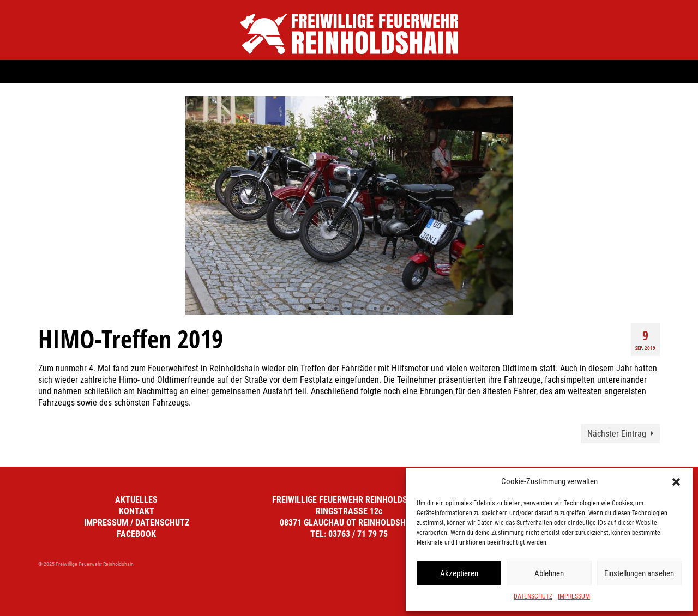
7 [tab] (388, 309)
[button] (676, 482)
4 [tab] (349, 309)
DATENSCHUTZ (533, 596)
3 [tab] (336, 309)
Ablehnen (549, 573)
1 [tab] (310, 309)
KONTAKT (137, 511)
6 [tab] (375, 309)
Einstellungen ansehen (639, 573)
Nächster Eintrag (617, 434)
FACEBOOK (136, 534)
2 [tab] (323, 309)
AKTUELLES (136, 500)
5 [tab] (362, 309)
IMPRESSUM (574, 596)
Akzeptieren (459, 573)
